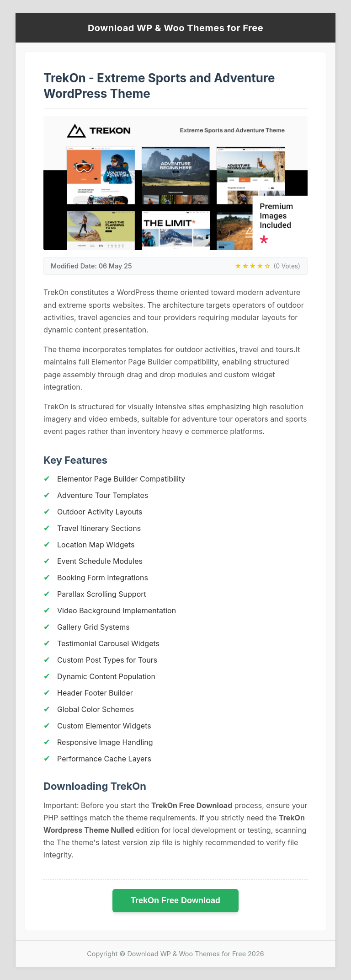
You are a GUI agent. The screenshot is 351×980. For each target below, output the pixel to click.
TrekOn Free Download (175, 900)
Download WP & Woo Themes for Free (175, 28)
